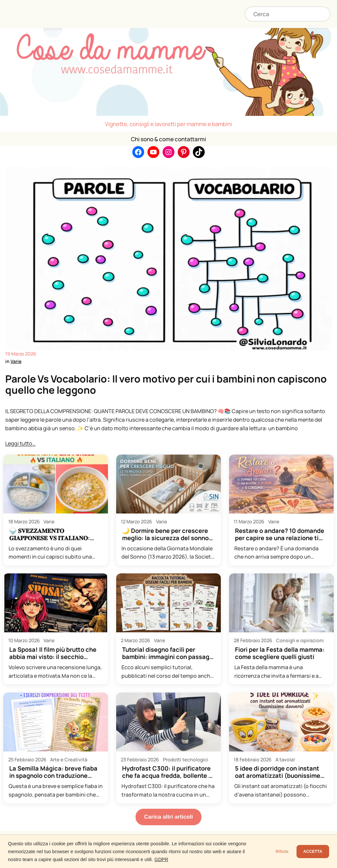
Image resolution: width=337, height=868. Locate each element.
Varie (16, 361)
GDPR (195, 859)
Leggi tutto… (20, 443)
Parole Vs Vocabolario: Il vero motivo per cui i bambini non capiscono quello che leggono (166, 384)
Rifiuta (268, 852)
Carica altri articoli (168, 817)
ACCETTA (308, 852)
